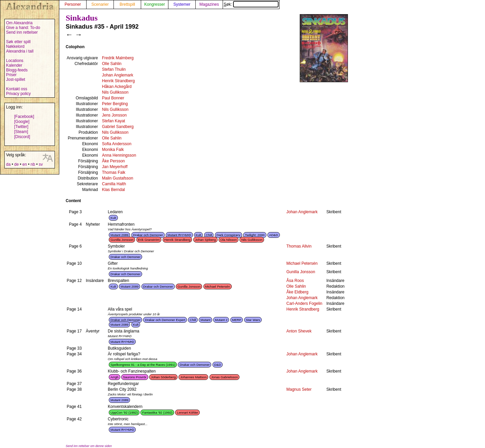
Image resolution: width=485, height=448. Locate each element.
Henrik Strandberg (118, 81)
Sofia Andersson (117, 144)
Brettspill (127, 4)
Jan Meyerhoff (115, 167)
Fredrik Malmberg (118, 58)
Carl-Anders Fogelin (304, 303)
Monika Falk (113, 150)
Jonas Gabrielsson (224, 377)
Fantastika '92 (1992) (157, 412)
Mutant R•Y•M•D (179, 235)
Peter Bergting (115, 104)
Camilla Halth (114, 184)
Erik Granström (149, 240)
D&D (218, 365)
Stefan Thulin (114, 69)
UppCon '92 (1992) (124, 412)
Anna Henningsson (119, 155)
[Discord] (22, 137)
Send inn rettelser (22, 32)
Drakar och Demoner (148, 235)
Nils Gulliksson (115, 92)
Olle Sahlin (112, 64)
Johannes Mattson (193, 377)
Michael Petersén (302, 263)
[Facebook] (24, 117)
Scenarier (100, 4)
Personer (73, 4)
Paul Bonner (113, 98)
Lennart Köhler (187, 412)
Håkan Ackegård (117, 87)
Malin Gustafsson (118, 178)
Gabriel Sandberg (118, 127)
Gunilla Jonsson (122, 240)
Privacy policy (18, 94)
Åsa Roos (295, 281)
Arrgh (114, 377)
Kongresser (154, 4)
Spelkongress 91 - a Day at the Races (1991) (143, 365)
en (24, 164)
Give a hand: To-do (23, 28)
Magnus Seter (299, 389)
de (16, 164)
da (8, 164)
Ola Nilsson (229, 240)
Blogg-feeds (17, 70)
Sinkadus (82, 18)
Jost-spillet (16, 79)
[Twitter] (21, 127)
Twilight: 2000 (255, 235)
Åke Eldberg (297, 292)
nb (33, 164)
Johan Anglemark (118, 75)
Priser (11, 75)
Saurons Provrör (135, 377)
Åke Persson (114, 161)
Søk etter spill (18, 42)
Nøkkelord (15, 46)
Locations (15, 61)
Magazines (209, 4)
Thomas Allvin (299, 246)
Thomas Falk (114, 172)
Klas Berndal (114, 190)
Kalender (14, 65)
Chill (209, 235)
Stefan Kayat (114, 121)
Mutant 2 (221, 320)
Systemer (182, 4)
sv (41, 164)
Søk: (251, 4)
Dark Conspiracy (229, 235)
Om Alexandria (19, 23)
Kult (113, 218)
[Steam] (21, 132)
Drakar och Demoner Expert (165, 320)
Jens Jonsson (114, 115)
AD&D (274, 235)
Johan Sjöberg (205, 240)
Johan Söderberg (163, 377)
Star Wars (253, 320)
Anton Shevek (299, 331)
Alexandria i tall (20, 51)
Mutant (205, 320)
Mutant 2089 (119, 235)
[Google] (22, 122)
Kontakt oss (17, 89)
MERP (237, 320)
